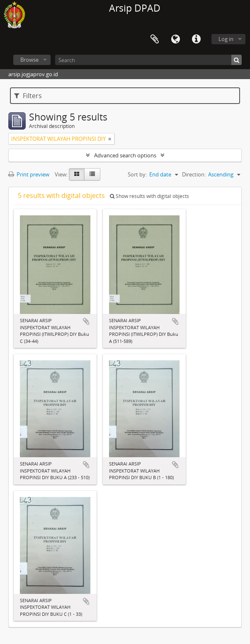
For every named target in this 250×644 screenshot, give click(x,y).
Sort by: (137, 174)
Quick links (196, 39)
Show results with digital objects (149, 196)
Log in (226, 39)
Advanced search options (125, 155)
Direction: (194, 174)
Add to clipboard (86, 321)
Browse (29, 60)
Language (175, 39)
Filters (28, 96)
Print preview (29, 174)
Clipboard (155, 39)
